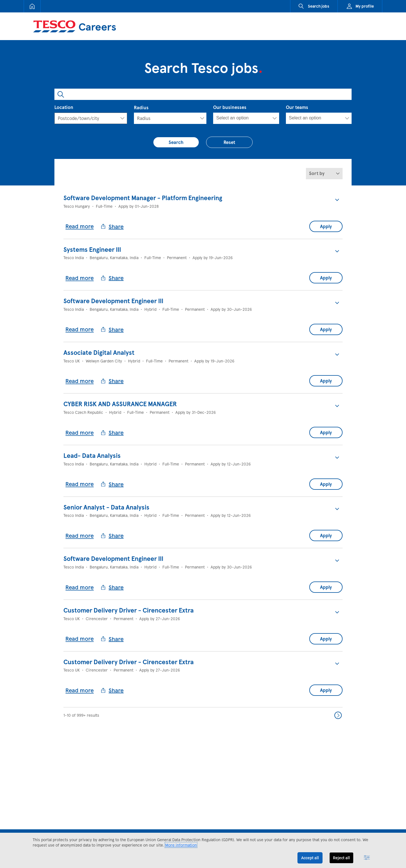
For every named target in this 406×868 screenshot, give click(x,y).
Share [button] (112, 226)
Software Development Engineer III (113, 300)
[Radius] (170, 118)
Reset (230, 142)
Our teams (297, 107)
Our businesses (230, 107)
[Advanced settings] (367, 858)
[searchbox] (242, 118)
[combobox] (203, 94)
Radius (141, 107)
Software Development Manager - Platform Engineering (143, 198)
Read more (80, 226)
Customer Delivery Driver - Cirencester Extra (129, 607)
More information (181, 845)
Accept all (310, 858)
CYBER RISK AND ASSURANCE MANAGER (120, 402)
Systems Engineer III (92, 249)
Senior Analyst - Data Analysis (106, 504)
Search (176, 142)
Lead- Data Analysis (92, 453)
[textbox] (83, 118)
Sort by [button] (317, 173)
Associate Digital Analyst (99, 351)
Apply (326, 226)
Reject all (341, 858)
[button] (337, 200)
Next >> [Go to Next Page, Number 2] (338, 711)
